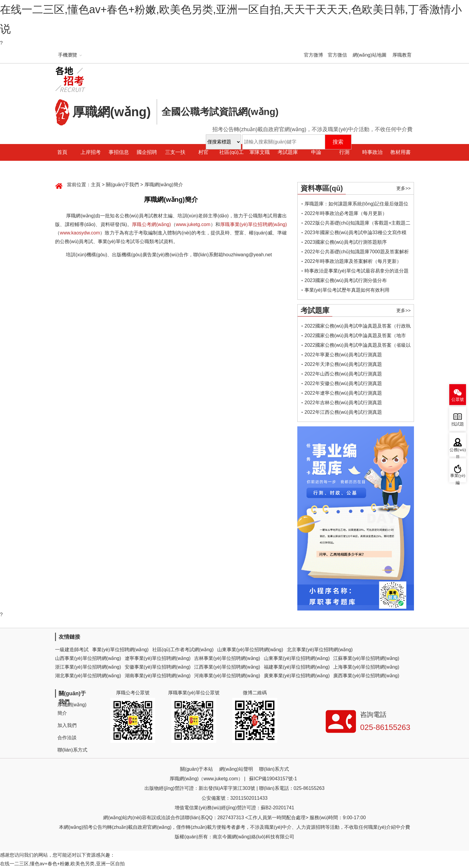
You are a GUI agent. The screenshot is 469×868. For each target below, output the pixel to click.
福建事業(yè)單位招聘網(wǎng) (297, 667)
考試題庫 (288, 152)
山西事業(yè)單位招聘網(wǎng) (88, 658)
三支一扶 (175, 152)
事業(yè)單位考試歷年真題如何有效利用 (347, 290)
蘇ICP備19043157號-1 (273, 779)
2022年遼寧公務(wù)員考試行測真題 (343, 393)
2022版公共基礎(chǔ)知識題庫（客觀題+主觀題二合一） (358, 224)
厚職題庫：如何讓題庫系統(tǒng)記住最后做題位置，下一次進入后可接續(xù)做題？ (356, 205)
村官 (203, 152)
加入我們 (67, 725)
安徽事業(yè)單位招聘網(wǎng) (158, 667)
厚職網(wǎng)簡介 (164, 185)
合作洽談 (67, 738)
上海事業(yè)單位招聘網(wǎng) (366, 667)
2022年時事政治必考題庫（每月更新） (346, 213)
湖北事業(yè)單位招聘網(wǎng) (88, 676)
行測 (344, 152)
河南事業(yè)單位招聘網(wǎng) (227, 676)
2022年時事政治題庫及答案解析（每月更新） (353, 261)
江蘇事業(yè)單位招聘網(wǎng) (366, 658)
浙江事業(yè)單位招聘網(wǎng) (88, 667)
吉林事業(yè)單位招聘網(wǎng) (227, 658)
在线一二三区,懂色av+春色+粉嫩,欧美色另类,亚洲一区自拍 (62, 864)
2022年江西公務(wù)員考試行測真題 (343, 412)
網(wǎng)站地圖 (370, 55)
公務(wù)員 (458, 452)
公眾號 (458, 400)
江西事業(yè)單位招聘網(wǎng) (227, 667)
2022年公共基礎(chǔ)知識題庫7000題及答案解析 (357, 252)
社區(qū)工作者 (231, 161)
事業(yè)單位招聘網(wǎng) (120, 650)
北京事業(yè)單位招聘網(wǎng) (320, 650)
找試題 (458, 424)
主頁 (96, 185)
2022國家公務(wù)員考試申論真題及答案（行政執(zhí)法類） (358, 327)
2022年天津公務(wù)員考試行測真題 (343, 364)
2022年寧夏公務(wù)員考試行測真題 (343, 355)
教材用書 (401, 152)
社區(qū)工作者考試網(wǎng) (183, 650)
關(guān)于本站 (197, 769)
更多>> (403, 188)
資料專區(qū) (322, 188)
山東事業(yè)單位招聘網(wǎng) (250, 650)
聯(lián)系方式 (72, 750)
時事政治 (372, 152)
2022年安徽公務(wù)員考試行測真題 (343, 383)
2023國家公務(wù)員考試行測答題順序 (346, 242)
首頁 (62, 152)
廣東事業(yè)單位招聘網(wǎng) (297, 676)
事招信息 (119, 152)
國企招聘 (147, 152)
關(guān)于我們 (122, 185)
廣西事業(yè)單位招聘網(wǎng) (366, 676)
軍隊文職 (260, 152)
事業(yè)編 (458, 478)
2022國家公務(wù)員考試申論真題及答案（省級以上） (358, 346)
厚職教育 (402, 55)
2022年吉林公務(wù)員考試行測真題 (343, 403)
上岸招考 (91, 152)
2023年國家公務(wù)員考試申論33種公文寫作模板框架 (355, 234)
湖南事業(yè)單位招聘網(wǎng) (158, 676)
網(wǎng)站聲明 (236, 769)
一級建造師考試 (72, 650)
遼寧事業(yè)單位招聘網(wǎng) (158, 658)
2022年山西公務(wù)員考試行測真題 (343, 374)
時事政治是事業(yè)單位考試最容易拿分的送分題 (357, 271)
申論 (316, 152)
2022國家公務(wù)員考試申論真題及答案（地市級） (355, 337)
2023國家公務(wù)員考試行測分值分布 (346, 280)
